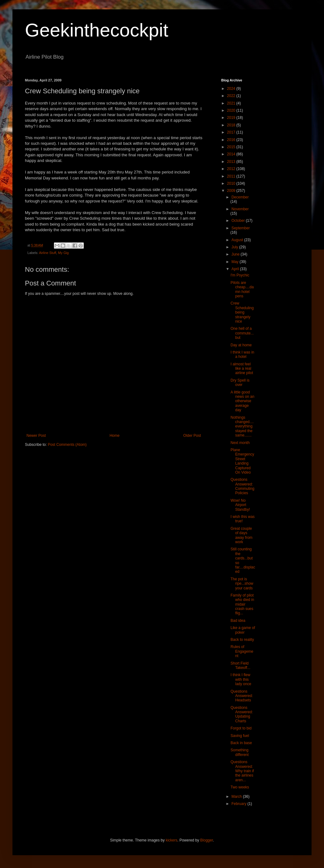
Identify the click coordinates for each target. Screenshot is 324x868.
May (236, 262)
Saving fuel (240, 736)
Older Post (192, 436)
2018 (232, 125)
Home (115, 436)
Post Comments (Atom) (67, 445)
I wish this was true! (243, 519)
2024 (232, 89)
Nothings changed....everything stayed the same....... (242, 427)
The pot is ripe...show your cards (242, 584)
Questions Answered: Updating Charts (242, 714)
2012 (232, 169)
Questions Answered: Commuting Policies (242, 486)
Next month (240, 443)
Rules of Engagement (242, 651)
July (235, 247)
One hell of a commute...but (242, 333)
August (238, 240)
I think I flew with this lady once (241, 679)
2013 (232, 162)
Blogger (207, 840)
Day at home (241, 345)
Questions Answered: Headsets (242, 696)
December (240, 197)
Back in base (241, 743)
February (239, 804)
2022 (232, 96)
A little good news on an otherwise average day (242, 401)
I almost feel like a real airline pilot (242, 369)
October (239, 221)
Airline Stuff (48, 253)
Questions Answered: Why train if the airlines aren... (242, 771)
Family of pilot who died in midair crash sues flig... (242, 604)
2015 (232, 147)
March (237, 797)
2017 (232, 132)
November (240, 209)
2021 (232, 103)
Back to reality (242, 640)
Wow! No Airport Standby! (240, 505)
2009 (232, 191)
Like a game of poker (243, 630)
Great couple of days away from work (241, 535)
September (241, 228)
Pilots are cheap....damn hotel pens (242, 289)
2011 (232, 176)
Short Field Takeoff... (240, 666)
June (236, 254)
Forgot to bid (241, 728)
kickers (172, 840)
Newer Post (36, 436)
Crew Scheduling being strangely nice (242, 312)
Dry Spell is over (240, 383)
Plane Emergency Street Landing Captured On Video (242, 461)
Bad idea (238, 621)
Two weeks (240, 787)
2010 (232, 183)
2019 (232, 118)
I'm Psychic (240, 275)
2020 (232, 110)
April (236, 269)
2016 (232, 140)
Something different (240, 752)
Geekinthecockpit (97, 30)
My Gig (63, 253)
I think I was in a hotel (242, 354)
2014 (232, 154)
